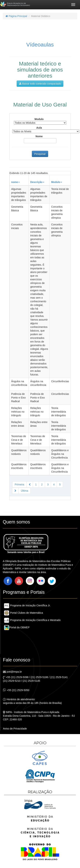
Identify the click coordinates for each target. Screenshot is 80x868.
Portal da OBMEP (17, 627)
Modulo (39, 119)
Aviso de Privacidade (15, 729)
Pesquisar (40, 154)
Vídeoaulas (40, 45)
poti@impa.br (14, 672)
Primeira (19, 484)
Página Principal (16, 16)
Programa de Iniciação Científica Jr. (27, 605)
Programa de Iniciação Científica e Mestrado (32, 620)
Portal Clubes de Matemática (23, 613)
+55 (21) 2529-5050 (16, 690)
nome (15, 182)
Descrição (37, 182)
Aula (39, 128)
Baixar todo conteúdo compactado (40, 84)
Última (25, 491)
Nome (39, 136)
